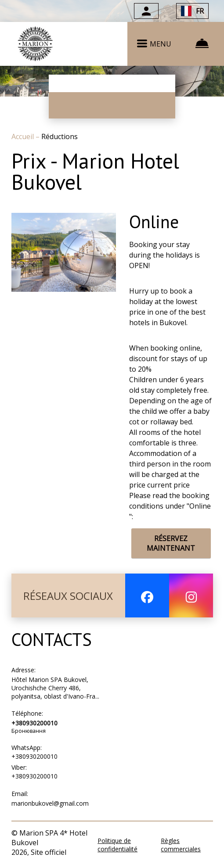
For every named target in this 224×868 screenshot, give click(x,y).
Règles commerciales (181, 845)
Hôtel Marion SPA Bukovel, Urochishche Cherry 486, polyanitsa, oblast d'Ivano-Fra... (55, 688)
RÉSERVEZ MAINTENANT (171, 543)
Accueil (23, 136)
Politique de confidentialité (117, 845)
